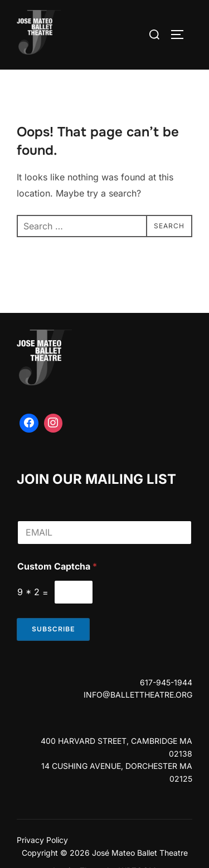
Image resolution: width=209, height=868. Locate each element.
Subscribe (53, 629)
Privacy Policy (42, 840)
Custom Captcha (57, 567)
